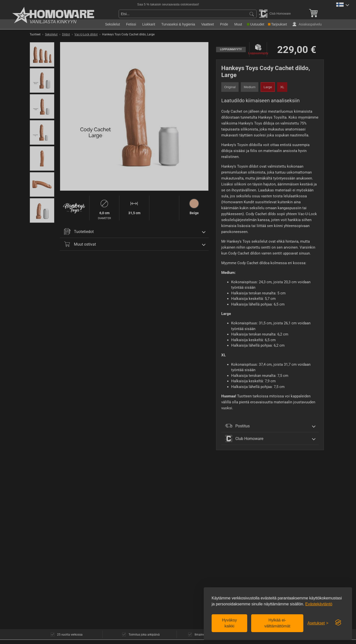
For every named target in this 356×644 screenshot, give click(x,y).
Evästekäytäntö (319, 604)
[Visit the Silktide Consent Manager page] (338, 623)
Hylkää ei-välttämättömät (277, 623)
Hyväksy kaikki (229, 623)
